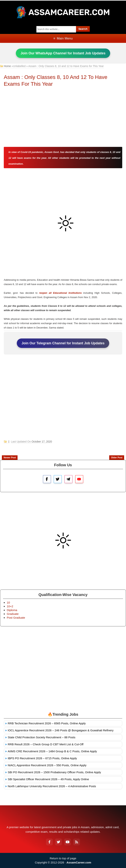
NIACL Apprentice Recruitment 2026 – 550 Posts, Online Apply (47, 765)
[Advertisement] (63, 118)
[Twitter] (58, 842)
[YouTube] (68, 842)
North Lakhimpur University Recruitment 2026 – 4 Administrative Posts (52, 786)
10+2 (10, 606)
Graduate (13, 614)
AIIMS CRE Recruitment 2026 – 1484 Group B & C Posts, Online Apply (52, 751)
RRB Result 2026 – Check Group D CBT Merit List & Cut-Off (46, 744)
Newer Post (10, 458)
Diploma (12, 610)
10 (8, 602)
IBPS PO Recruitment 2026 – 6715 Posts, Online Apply (42, 758)
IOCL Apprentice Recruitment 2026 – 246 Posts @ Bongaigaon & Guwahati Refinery (61, 730)
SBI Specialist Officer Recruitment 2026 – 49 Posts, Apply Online (48, 779)
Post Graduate (16, 618)
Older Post (117, 458)
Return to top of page (63, 858)
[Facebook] (49, 842)
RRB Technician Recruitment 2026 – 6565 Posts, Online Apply (47, 723)
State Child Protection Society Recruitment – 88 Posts (42, 737)
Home (7, 66)
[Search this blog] (56, 29)
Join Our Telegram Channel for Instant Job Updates (63, 343)
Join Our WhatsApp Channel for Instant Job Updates (63, 53)
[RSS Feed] (77, 842)
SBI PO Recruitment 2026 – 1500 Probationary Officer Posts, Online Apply (54, 772)
